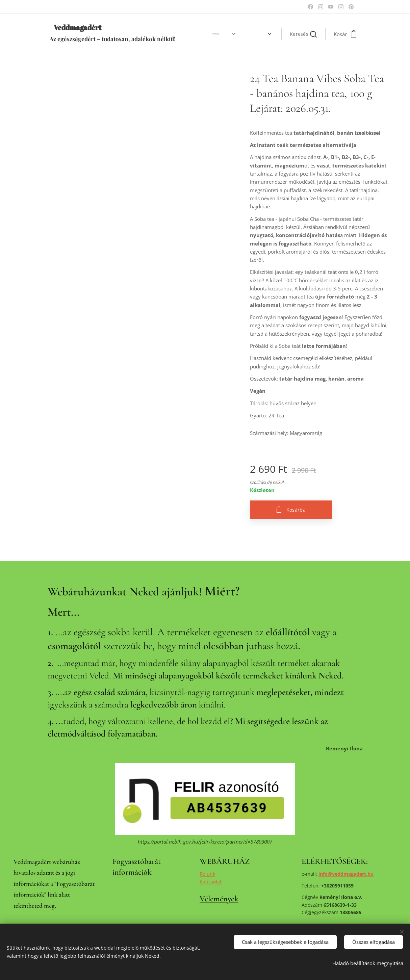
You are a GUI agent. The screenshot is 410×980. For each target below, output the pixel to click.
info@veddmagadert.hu (346, 874)
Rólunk (207, 874)
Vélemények (219, 899)
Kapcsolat (211, 882)
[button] (303, 34)
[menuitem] (199, 34)
